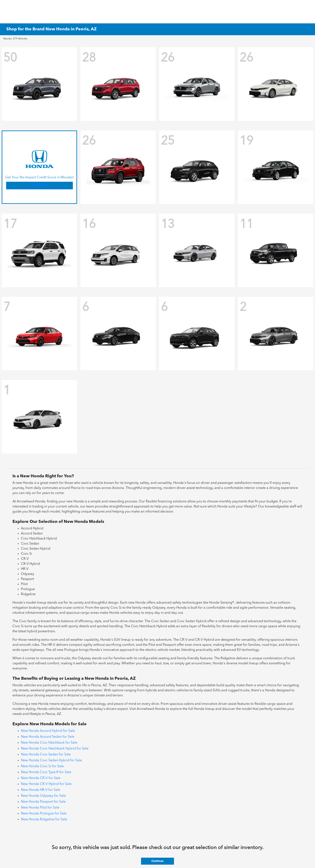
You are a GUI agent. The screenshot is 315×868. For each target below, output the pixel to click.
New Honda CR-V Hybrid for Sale (46, 784)
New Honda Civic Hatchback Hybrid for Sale (55, 749)
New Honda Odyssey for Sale (43, 796)
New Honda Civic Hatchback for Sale (49, 743)
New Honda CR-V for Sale (41, 778)
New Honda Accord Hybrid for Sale (48, 731)
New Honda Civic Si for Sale (42, 766)
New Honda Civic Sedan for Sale (46, 755)
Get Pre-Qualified (39, 186)
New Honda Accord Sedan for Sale (48, 737)
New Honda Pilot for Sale (40, 808)
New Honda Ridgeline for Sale (44, 820)
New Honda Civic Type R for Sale (46, 772)
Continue (157, 861)
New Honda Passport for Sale (43, 802)
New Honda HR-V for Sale (41, 790)
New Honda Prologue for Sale (44, 814)
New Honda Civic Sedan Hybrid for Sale (51, 760)
